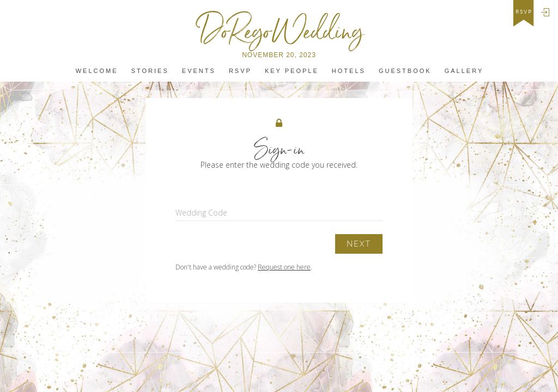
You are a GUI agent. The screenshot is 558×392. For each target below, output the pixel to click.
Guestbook (405, 71)
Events (199, 71)
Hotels (349, 71)
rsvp (524, 12)
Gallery (464, 71)
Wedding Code (201, 213)
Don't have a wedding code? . (244, 267)
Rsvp (240, 71)
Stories (150, 71)
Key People (292, 71)
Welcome (97, 71)
